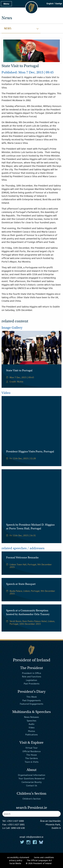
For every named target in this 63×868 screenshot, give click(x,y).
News (8, 28)
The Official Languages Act (39, 860)
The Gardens (31, 758)
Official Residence (32, 751)
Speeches (31, 720)
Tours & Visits (32, 762)
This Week (32, 697)
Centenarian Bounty (32, 782)
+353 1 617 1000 (15, 821)
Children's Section (32, 799)
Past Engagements (32, 700)
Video (32, 728)
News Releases (31, 717)
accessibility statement (18, 857)
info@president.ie (35, 837)
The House (32, 755)
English (50, 4)
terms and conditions (44, 857)
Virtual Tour (32, 748)
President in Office (32, 673)
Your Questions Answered (31, 778)
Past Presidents (32, 684)
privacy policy (16, 860)
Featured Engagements (31, 704)
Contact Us (32, 786)
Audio (31, 724)
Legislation (31, 680)
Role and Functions (32, 677)
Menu (6, 4)
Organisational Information (32, 775)
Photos (31, 731)
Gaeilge (59, 4)
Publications (31, 735)
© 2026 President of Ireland (39, 863)
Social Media (15, 863)
